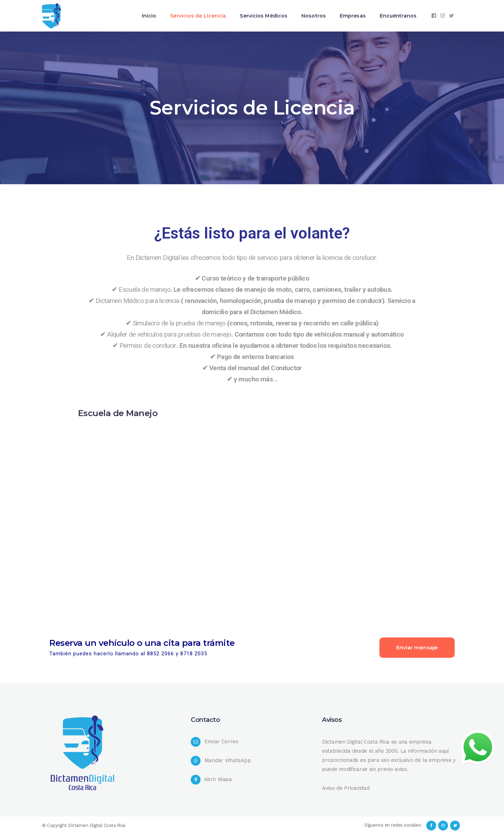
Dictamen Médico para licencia (138, 301)
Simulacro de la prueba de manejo (179, 323)
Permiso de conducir (148, 346)
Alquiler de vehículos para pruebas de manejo (169, 334)
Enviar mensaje (417, 647)
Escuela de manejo (145, 289)
